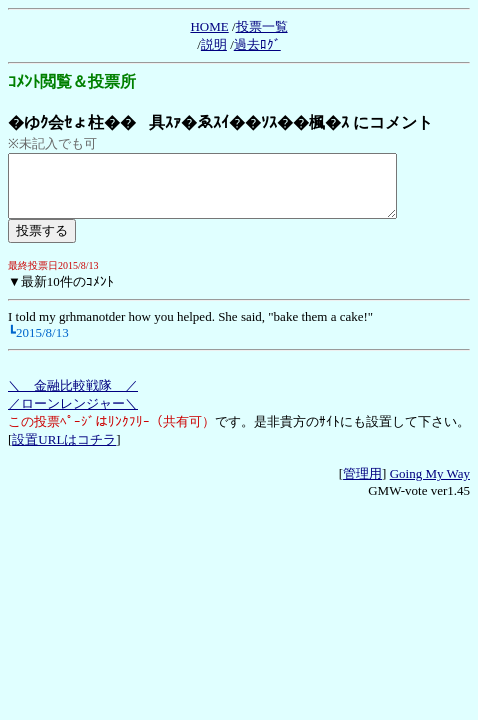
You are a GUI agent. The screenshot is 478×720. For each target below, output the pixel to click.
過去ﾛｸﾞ (257, 44)
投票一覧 (262, 26)
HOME (209, 26)
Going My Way (430, 485)
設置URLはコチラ (64, 451)
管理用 (362, 485)
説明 (214, 44)
